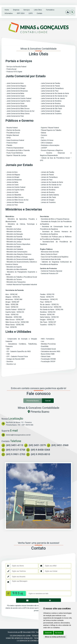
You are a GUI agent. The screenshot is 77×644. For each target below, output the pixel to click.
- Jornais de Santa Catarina (49, 195)
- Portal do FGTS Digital (14, 72)
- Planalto (9, 145)
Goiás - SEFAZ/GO (12, 315)
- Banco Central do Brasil (49, 254)
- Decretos (9, 362)
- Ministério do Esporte (14, 267)
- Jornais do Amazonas (14, 180)
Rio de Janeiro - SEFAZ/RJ (49, 304)
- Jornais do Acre (12, 172)
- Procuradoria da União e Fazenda (18, 150)
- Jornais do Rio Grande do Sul (51, 185)
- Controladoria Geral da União (50, 259)
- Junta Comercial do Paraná (50, 86)
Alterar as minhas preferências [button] (55, 637)
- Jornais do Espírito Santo (15, 190)
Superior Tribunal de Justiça (16, 155)
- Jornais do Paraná (47, 175)
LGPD (31, 13)
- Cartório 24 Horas (47, 140)
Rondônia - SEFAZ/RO (48, 312)
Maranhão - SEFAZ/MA (14, 317)
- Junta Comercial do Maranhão (16, 106)
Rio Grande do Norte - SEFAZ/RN (52, 310)
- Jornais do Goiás (12, 192)
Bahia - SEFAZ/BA (12, 304)
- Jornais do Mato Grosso (14, 197)
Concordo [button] (48, 633)
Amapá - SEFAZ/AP (12, 302)
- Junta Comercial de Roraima (50, 103)
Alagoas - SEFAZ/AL (13, 297)
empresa (16, 10)
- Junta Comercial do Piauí (49, 91)
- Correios (44, 135)
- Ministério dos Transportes (16, 282)
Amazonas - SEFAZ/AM (14, 299)
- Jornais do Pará (12, 205)
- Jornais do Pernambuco (49, 177)
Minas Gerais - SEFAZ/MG (15, 325)
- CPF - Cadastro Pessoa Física (17, 356)
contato (40, 13)
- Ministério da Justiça (13, 242)
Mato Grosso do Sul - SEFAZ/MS (17, 322)
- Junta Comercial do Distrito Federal (18, 98)
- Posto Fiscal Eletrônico (14, 153)
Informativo (9, 13)
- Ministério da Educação (14, 234)
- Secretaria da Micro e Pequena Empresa (55, 219)
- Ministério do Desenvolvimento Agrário (20, 259)
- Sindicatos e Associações (50, 145)
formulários (50, 10)
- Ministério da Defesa (13, 232)
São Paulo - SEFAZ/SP (48, 322)
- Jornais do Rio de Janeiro (49, 187)
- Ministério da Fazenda (14, 237)
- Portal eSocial (11, 69)
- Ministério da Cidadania (14, 249)
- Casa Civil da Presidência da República (54, 257)
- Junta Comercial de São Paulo (51, 109)
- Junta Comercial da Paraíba (50, 83)
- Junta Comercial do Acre (15, 83)
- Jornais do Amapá (12, 177)
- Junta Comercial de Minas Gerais (18, 114)
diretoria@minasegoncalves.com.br (18, 435)
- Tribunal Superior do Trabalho (51, 130)
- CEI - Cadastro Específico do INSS (18, 351)
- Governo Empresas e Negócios (51, 150)
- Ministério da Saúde (13, 247)
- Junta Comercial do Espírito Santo (18, 101)
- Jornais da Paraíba (47, 172)
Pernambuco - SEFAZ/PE (49, 299)
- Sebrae (43, 133)
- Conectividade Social (48, 349)
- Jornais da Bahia (12, 182)
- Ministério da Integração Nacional (18, 239)
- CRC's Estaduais (46, 143)
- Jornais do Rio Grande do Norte (51, 182)
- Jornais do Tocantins (48, 202)
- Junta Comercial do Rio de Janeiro (52, 98)
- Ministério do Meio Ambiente (16, 269)
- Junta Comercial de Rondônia (51, 101)
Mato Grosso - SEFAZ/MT (15, 320)
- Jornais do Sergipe (47, 200)
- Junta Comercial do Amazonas (17, 91)
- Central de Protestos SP (49, 274)
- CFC (42, 138)
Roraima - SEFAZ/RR (47, 315)
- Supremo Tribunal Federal (49, 128)
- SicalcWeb (44, 346)
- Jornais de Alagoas (13, 175)
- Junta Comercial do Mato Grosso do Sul (20, 111)
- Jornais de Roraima (47, 192)
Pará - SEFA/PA (11, 327)
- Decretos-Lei (11, 364)
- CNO (8, 354)
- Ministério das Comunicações (16, 252)
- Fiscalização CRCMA (48, 359)
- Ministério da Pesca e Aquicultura (18, 244)
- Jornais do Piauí (46, 180)
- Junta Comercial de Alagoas (16, 86)
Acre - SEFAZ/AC (12, 294)
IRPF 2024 (21, 13)
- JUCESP (43, 148)
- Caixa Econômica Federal (15, 140)
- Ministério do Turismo (14, 279)
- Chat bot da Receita (13, 130)
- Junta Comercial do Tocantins (51, 114)
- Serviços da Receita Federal (16, 67)
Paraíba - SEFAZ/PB (47, 294)
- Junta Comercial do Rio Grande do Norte (54, 93)
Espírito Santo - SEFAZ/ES (15, 312)
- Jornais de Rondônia (48, 190)
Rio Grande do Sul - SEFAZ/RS (51, 307)
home (7, 10)
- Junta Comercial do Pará (15, 116)
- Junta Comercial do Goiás (15, 103)
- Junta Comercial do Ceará (15, 96)
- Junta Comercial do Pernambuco (52, 88)
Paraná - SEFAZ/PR (47, 297)
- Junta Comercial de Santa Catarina (52, 106)
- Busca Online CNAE (47, 354)
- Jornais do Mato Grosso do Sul (17, 200)
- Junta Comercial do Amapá (15, 88)
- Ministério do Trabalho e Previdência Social (21, 277)
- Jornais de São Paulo (48, 197)
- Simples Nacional (12, 135)
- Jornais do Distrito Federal (15, 187)
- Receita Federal (12, 128)
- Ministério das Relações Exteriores (18, 254)
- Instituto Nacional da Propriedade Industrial (21, 285)
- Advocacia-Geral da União (49, 252)
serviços (27, 10)
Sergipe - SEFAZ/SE (47, 320)
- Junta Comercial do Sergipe (50, 111)
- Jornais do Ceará (12, 185)
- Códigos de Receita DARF (15, 359)
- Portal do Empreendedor (15, 148)
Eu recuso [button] (59, 633)
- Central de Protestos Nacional (51, 271)
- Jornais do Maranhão (13, 195)
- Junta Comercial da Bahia (15, 93)
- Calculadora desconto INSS (50, 351)
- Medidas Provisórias (48, 344)
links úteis (38, 10)
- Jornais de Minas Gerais (15, 202)
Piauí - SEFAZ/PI (46, 302)
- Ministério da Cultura (13, 229)
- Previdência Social (13, 133)
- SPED (8, 138)
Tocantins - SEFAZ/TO (48, 325)
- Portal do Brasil (11, 143)
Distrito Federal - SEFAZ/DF (15, 310)
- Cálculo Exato (45, 356)
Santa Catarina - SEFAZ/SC (49, 317)
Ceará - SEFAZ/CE (12, 307)
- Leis (42, 341)
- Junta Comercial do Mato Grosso (17, 109)
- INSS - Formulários (47, 339)
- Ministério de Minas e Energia (16, 257)
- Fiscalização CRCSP (48, 362)
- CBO (8, 349)
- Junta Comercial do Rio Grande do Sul (54, 96)
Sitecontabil (27, 632)
